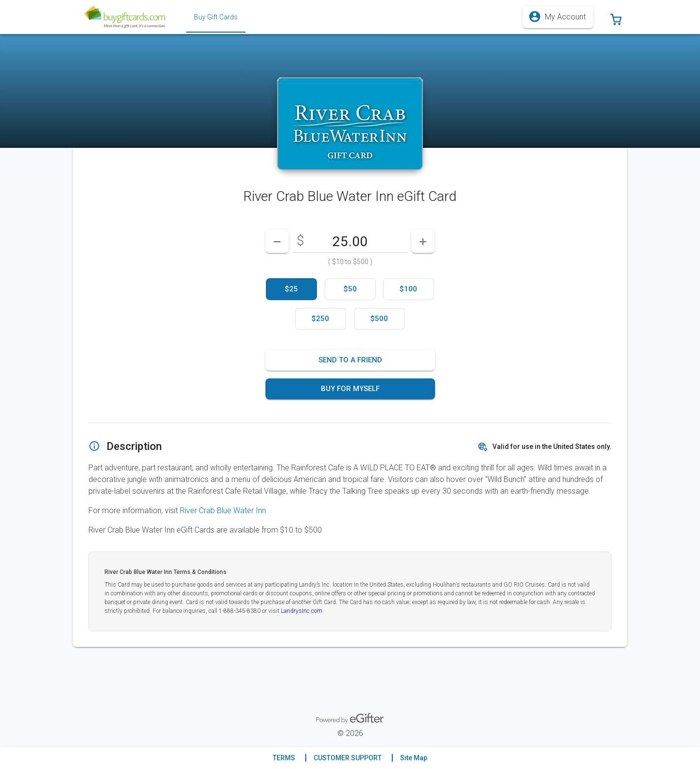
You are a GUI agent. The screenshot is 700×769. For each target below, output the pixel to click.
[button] (616, 17)
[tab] (216, 17)
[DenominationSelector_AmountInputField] (350, 241)
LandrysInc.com (302, 611)
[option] (291, 289)
